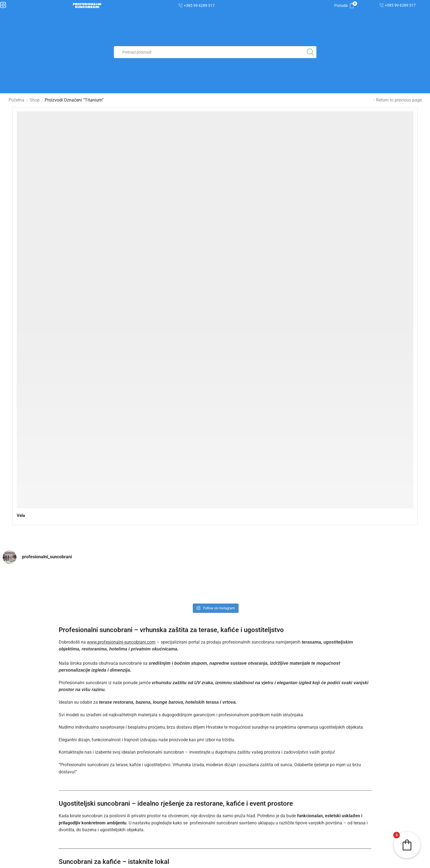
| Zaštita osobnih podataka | (111, 861)
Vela (21, 216)
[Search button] (310, 52)
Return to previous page (399, 100)
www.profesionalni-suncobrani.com (121, 347)
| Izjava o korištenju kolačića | (215, 861)
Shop (35, 100)
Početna (16, 100)
